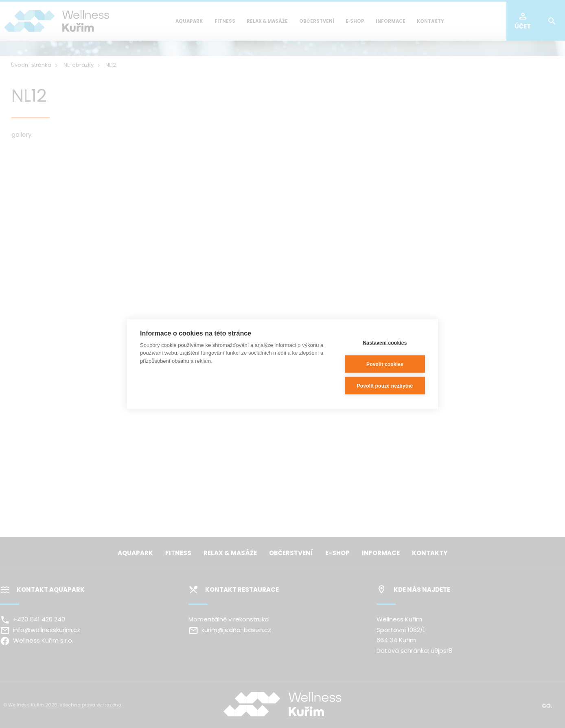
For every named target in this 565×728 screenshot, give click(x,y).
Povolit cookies (385, 364)
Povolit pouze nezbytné (385, 386)
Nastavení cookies (385, 342)
